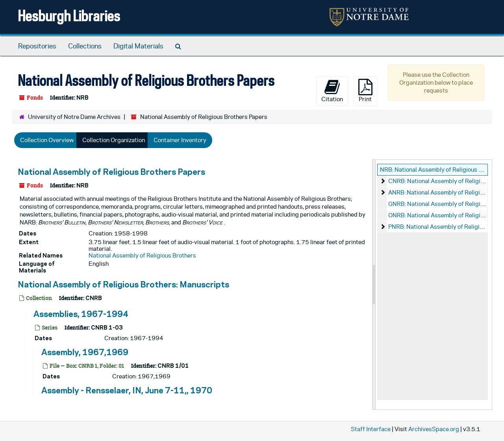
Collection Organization (114, 140)
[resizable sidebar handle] (374, 285)
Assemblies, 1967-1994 (81, 314)
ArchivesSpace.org (434, 429)
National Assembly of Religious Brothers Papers (111, 172)
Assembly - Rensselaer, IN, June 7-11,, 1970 (127, 390)
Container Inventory (180, 140)
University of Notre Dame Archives (74, 117)
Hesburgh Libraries (69, 16)
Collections (85, 46)
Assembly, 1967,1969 (85, 352)
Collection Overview (47, 140)
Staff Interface (371, 429)
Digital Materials (138, 46)
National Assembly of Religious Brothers (142, 255)
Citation (332, 91)
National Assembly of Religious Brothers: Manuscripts (123, 284)
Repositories (37, 46)
